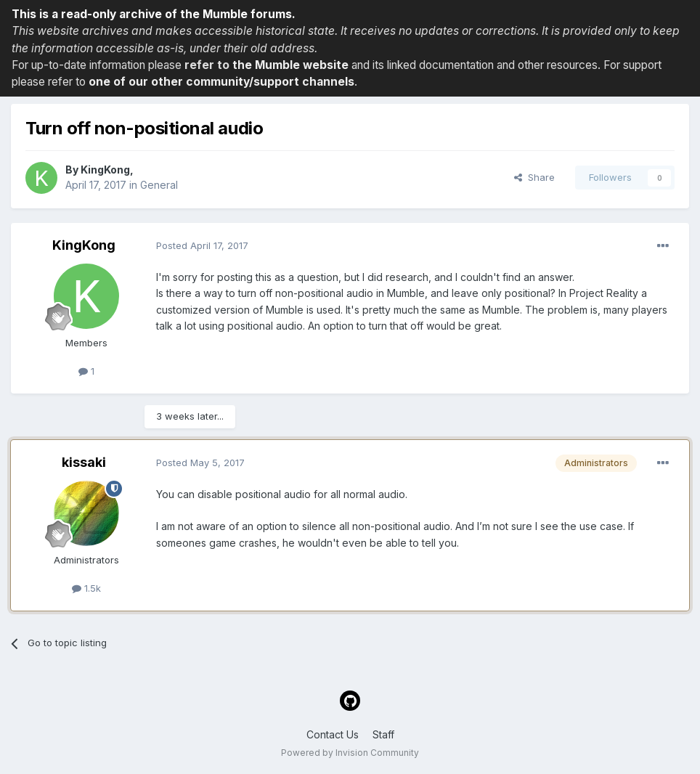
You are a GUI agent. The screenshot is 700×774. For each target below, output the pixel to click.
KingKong (105, 170)
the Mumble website (290, 65)
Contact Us (333, 734)
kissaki (84, 462)
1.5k (86, 588)
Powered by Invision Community (350, 753)
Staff (383, 734)
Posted (202, 245)
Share (534, 177)
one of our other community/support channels (221, 82)
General (159, 185)
